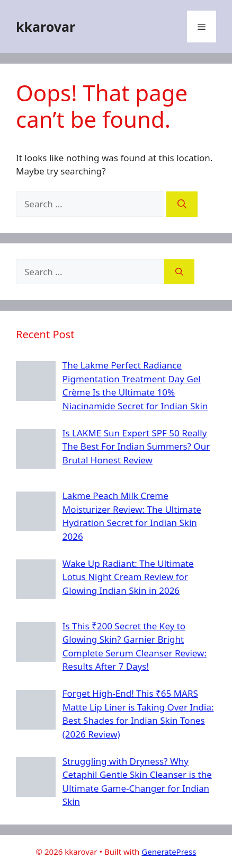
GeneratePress (169, 852)
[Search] (182, 204)
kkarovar (46, 27)
